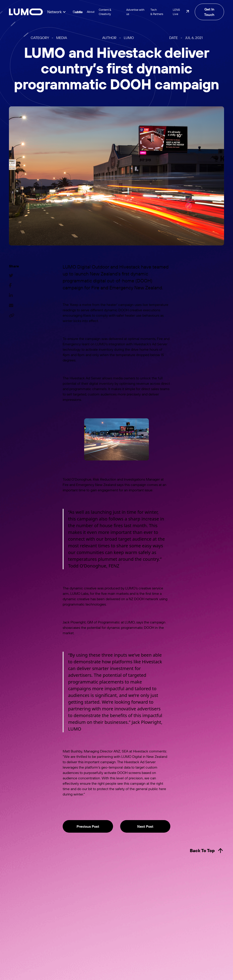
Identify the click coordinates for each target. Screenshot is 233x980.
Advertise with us (135, 12)
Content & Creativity (105, 12)
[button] (57, 12)
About (91, 12)
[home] (26, 12)
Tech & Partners (157, 12)
